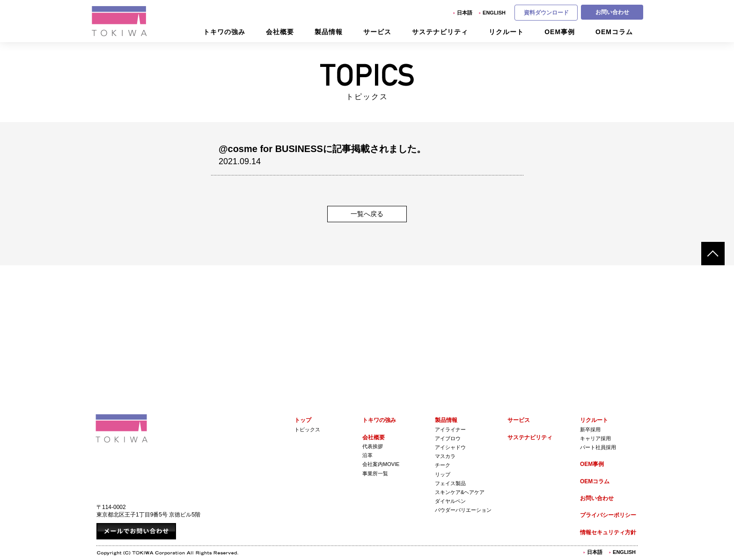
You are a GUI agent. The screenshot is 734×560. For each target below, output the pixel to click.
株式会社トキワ (120, 21)
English (494, 13)
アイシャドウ (450, 447)
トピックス (307, 429)
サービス (519, 420)
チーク (443, 465)
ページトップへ (713, 254)
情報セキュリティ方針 (608, 532)
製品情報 (446, 420)
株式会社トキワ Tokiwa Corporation (122, 428)
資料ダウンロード (546, 13)
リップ (443, 474)
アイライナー (450, 429)
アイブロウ (448, 438)
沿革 (367, 455)
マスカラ (445, 456)
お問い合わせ (612, 12)
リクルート (594, 420)
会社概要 (374, 437)
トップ (303, 420)
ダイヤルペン (450, 501)
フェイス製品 (450, 483)
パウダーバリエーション (463, 510)
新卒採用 (590, 429)
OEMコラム (595, 481)
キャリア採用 (595, 438)
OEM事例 (592, 464)
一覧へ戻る (367, 214)
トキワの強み (379, 420)
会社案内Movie (381, 464)
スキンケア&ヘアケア (460, 492)
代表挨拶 (373, 446)
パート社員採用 (598, 447)
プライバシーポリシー (608, 515)
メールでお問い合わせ (136, 531)
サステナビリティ (530, 437)
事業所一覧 (375, 473)
